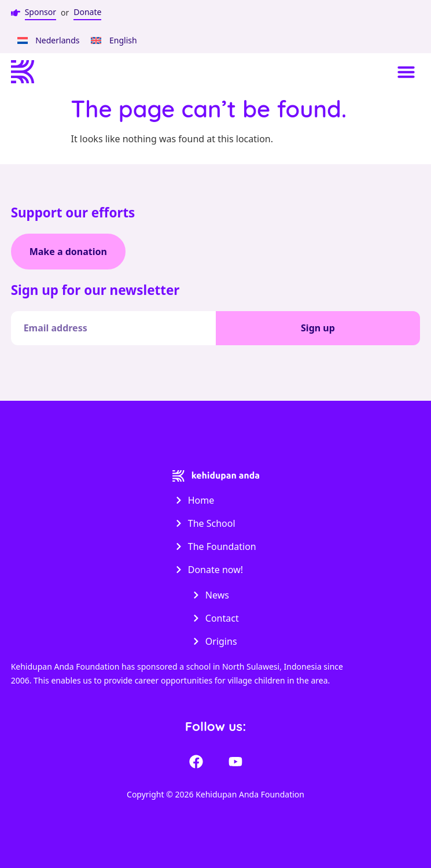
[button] (406, 72)
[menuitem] (49, 40)
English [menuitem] (123, 40)
